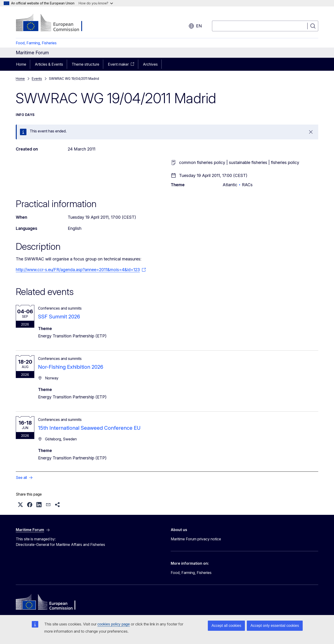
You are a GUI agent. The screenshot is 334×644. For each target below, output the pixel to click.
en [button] (195, 26)
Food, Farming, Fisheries (36, 43)
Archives (150, 64)
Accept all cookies (226, 626)
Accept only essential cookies (275, 626)
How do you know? (96, 3)
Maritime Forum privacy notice (196, 539)
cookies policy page (114, 624)
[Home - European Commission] (53, 23)
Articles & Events (49, 64)
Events (37, 78)
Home (21, 64)
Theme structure (85, 64)
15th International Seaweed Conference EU (89, 428)
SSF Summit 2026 (59, 317)
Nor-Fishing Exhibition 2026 (71, 367)
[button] (20, 505)
